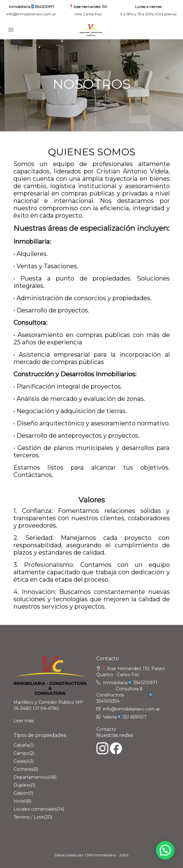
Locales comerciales (35, 809)
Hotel (19, 801)
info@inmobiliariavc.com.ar (31, 14)
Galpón (21, 793)
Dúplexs (22, 785)
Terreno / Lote (29, 817)
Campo (21, 753)
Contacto (106, 729)
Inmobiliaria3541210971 (31, 7)
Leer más (24, 721)
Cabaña (21, 745)
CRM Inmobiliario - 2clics (107, 855)
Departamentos (31, 777)
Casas (20, 761)
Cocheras (23, 769)
